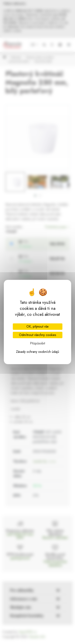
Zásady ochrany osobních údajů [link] (37, 352)
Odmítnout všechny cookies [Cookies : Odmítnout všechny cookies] (38, 335)
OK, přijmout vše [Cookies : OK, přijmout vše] (37, 326)
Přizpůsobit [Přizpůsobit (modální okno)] (37, 343)
